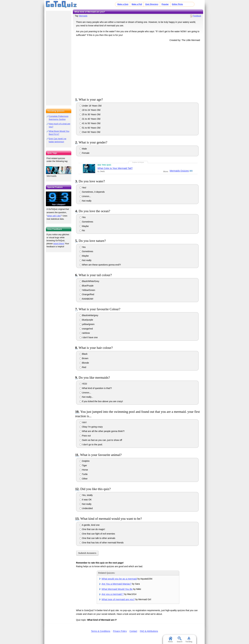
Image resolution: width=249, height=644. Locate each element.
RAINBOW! (86, 299)
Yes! (83, 188)
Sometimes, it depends (92, 192)
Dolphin (84, 461)
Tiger (83, 465)
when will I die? (54, 216)
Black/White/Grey (89, 281)
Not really (85, 201)
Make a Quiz (123, 4)
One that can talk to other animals (97, 538)
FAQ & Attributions (149, 631)
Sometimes (86, 222)
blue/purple (86, 320)
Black (83, 354)
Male (83, 149)
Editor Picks (177, 4)
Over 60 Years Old (90, 132)
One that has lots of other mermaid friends (101, 543)
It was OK (86, 500)
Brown (84, 358)
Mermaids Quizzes (179, 171)
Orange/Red (87, 294)
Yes (82, 217)
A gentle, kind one (89, 525)
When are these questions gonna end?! (100, 265)
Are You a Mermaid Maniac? (117, 584)
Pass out (85, 436)
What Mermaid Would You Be (117, 589)
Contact (133, 631)
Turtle (84, 474)
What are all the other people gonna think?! (102, 431)
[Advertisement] (138, 69)
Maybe (84, 226)
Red (83, 367)
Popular (165, 4)
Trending (189, 640)
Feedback (197, 16)
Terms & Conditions (101, 631)
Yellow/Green (87, 290)
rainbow (85, 333)
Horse (84, 470)
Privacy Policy (120, 631)
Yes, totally (86, 495)
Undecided (86, 508)
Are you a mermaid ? (113, 594)
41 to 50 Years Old (90, 123)
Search (180, 640)
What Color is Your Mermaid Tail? (115, 168)
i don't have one (89, 337)
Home (170, 640)
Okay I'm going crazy (91, 427)
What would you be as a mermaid (119, 579)
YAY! (83, 422)
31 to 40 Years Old (90, 119)
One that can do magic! (92, 529)
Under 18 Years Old (90, 106)
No (82, 230)
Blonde (84, 363)
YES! (83, 384)
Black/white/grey (89, 315)
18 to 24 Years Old (90, 110)
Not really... (86, 397)
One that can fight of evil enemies (97, 534)
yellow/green (87, 324)
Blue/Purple (86, 286)
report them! (59, 244)
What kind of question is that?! (96, 388)
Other (84, 479)
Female (84, 153)
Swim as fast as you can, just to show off (101, 440)
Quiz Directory (152, 4)
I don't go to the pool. (91, 445)
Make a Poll (137, 4)
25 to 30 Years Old (90, 114)
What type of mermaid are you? (118, 599)
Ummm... (85, 196)
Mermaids (83, 16)
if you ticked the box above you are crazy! (101, 401)
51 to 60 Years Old (90, 128)
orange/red (86, 329)
